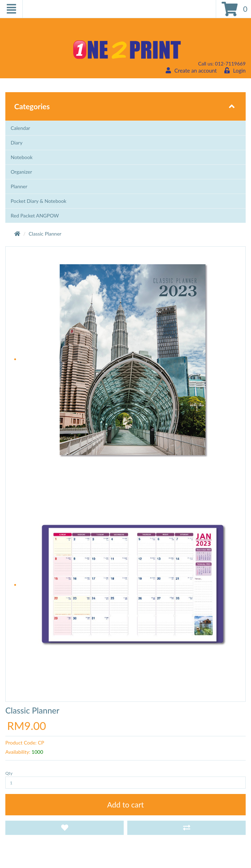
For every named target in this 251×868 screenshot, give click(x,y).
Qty (9, 773)
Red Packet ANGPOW (35, 215)
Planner (19, 186)
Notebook (22, 157)
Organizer (21, 172)
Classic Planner (45, 234)
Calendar (20, 128)
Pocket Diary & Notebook (39, 201)
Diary (17, 143)
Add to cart (125, 804)
